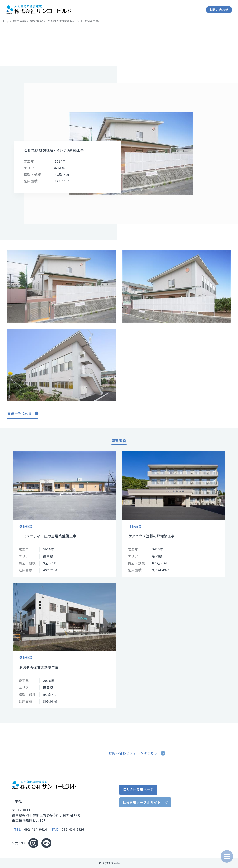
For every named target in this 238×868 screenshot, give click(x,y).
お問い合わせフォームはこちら (137, 753)
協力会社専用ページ (138, 790)
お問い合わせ (219, 10)
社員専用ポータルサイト (142, 802)
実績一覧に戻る (23, 413)
